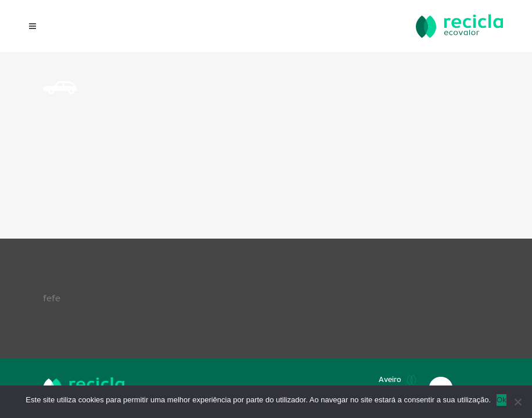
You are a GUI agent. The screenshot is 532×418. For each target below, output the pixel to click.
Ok (502, 400)
